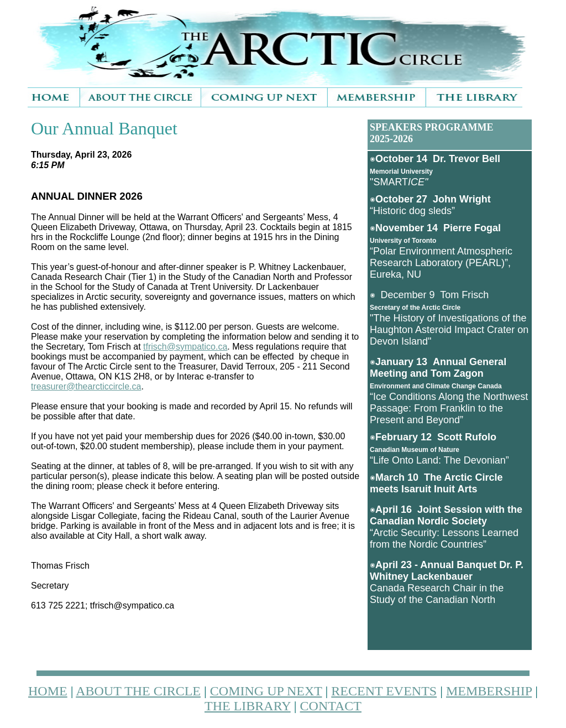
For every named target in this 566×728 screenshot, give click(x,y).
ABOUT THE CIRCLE (138, 691)
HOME (48, 691)
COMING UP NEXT (266, 691)
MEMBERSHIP (489, 691)
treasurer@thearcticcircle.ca (86, 386)
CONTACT (331, 706)
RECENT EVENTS (384, 691)
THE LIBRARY (248, 706)
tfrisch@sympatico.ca (185, 347)
